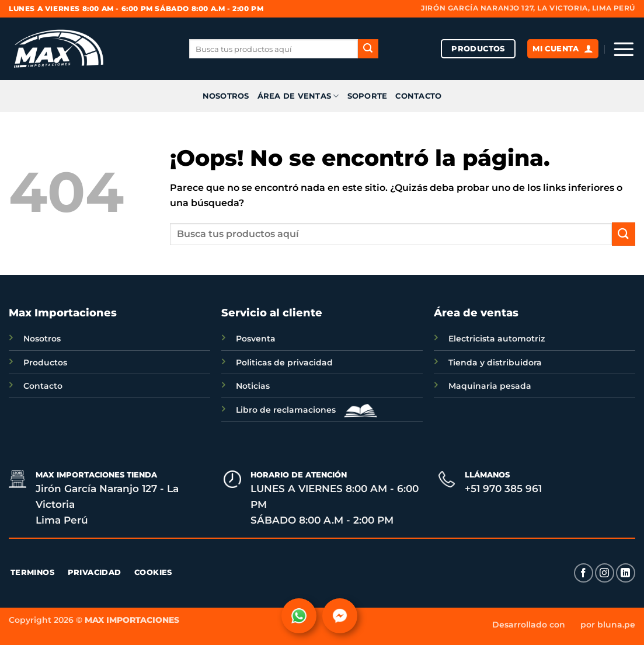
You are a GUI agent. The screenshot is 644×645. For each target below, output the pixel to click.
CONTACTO (418, 96)
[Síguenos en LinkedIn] (626, 573)
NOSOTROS (226, 96)
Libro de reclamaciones (304, 410)
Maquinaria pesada (490, 386)
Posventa (256, 339)
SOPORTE (368, 96)
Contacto (43, 386)
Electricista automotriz (497, 339)
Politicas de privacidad (284, 362)
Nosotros (42, 339)
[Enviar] (368, 49)
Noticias (253, 386)
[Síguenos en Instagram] (605, 573)
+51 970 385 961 (503, 489)
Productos (45, 362)
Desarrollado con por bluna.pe (564, 625)
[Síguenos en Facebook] (584, 573)
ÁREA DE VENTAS (298, 96)
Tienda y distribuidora (495, 362)
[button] (624, 49)
